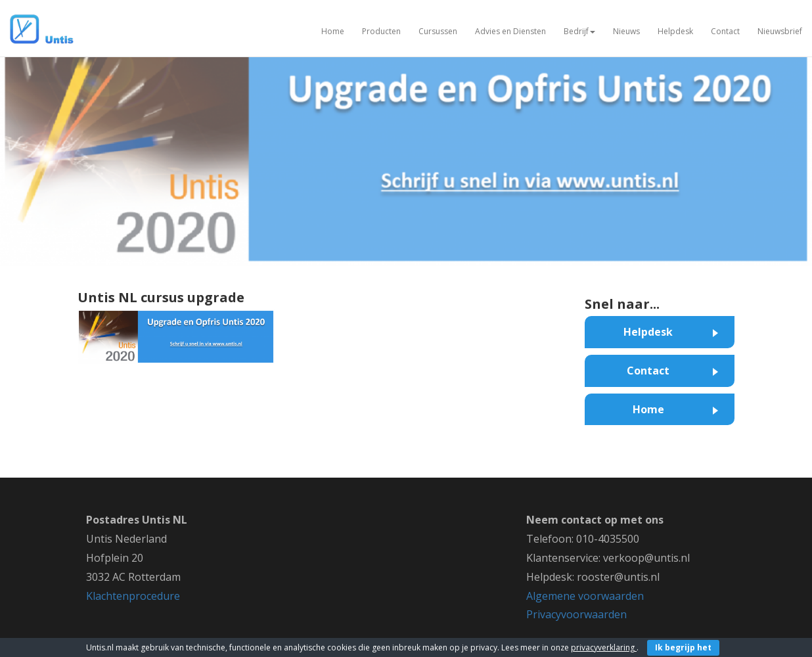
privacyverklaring (604, 647)
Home (333, 31)
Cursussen (438, 31)
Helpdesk (675, 31)
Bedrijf (579, 31)
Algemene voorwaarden (585, 596)
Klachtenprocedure (133, 596)
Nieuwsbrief (780, 31)
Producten (381, 31)
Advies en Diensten (510, 31)
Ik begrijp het (683, 647)
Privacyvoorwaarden (576, 614)
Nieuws (626, 31)
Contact (725, 31)
